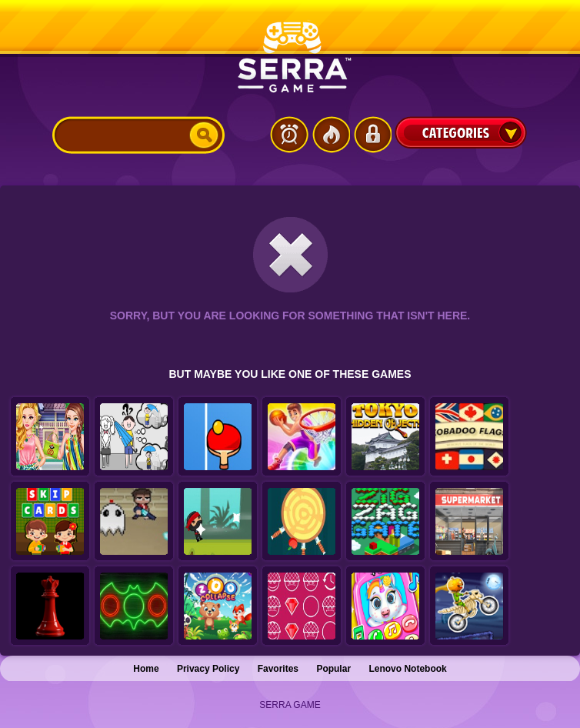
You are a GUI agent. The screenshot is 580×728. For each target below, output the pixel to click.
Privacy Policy (208, 669)
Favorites (278, 669)
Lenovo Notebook (407, 669)
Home (146, 669)
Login (372, 135)
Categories (461, 132)
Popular (333, 669)
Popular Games (331, 135)
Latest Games (289, 135)
